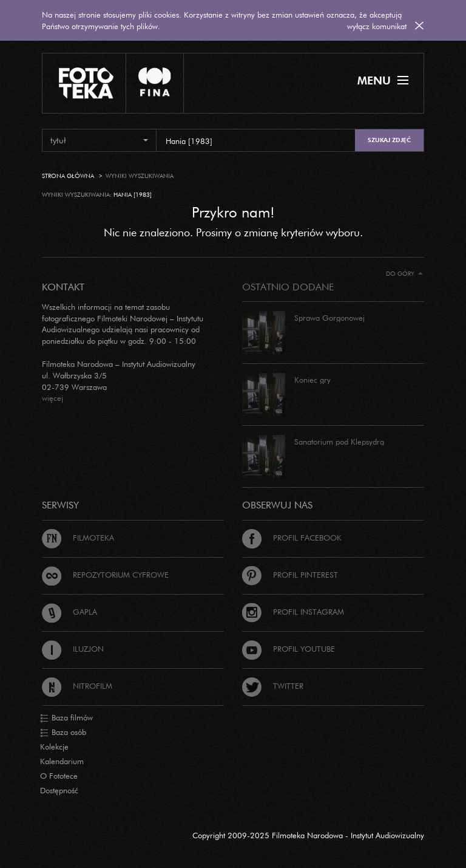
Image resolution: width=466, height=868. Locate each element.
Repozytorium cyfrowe (105, 575)
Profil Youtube (289, 649)
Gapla (69, 612)
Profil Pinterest (290, 575)
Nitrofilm (77, 686)
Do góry (404, 274)
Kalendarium (62, 761)
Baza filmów (66, 718)
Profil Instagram (293, 612)
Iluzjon (73, 649)
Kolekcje (54, 747)
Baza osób (63, 733)
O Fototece (59, 776)
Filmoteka (78, 538)
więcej (52, 398)
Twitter (273, 686)
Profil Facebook (292, 538)
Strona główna (68, 176)
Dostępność (59, 790)
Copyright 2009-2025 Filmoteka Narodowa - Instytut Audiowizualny (308, 835)
